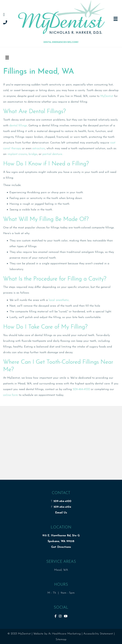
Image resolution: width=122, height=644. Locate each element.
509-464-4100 (81, 389)
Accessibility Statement (98, 634)
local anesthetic (59, 300)
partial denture (52, 154)
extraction (39, 148)
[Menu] (7, 58)
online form (11, 395)
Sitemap (61, 639)
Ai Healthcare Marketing (64, 634)
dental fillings (18, 126)
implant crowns (17, 154)
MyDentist (107, 96)
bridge (33, 154)
